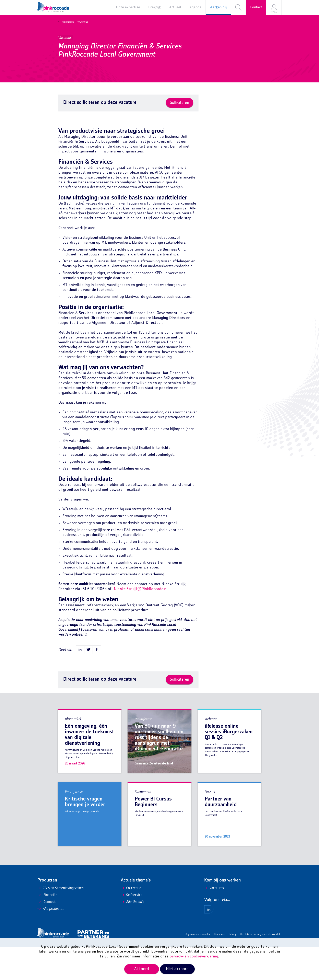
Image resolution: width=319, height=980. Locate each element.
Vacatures (81, 22)
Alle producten (51, 942)
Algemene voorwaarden (198, 968)
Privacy (232, 968)
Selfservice (132, 929)
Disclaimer (220, 968)
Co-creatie (131, 922)
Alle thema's (133, 935)
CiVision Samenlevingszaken (61, 922)
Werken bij (66, 22)
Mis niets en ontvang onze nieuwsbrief (260, 968)
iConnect (46, 935)
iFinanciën (47, 929)
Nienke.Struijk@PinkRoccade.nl (141, 622)
